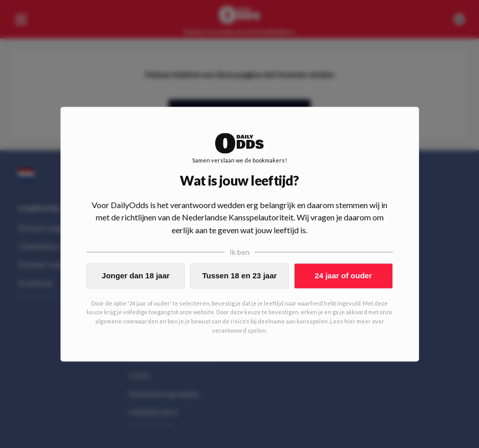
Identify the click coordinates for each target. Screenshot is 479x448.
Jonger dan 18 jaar (136, 276)
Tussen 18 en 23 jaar (240, 276)
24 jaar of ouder (343, 276)
